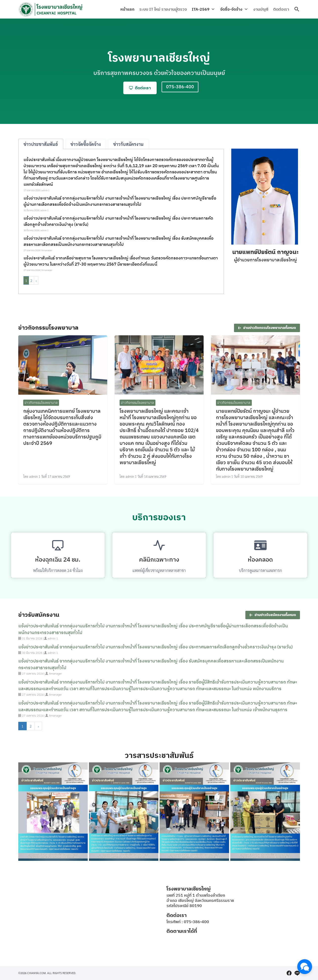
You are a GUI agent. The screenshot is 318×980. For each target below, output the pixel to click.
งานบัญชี (261, 9)
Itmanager (47, 250)
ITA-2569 (202, 9)
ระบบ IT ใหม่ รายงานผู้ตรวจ (165, 9)
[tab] (41, 144)
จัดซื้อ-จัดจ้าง (232, 9)
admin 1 (45, 190)
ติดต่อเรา (281, 9)
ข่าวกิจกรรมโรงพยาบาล (41, 403)
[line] (297, 973)
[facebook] (289, 973)
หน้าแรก (129, 9)
